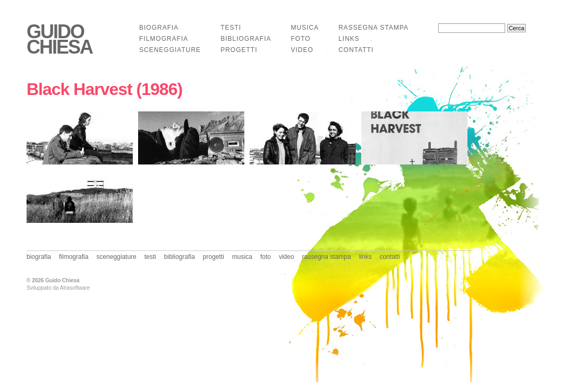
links (349, 39)
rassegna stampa (373, 28)
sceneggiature (170, 50)
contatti (356, 50)
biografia (159, 28)
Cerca (517, 28)
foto (300, 39)
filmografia (164, 39)
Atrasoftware (75, 288)
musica (305, 28)
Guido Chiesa (59, 40)
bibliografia (246, 39)
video (302, 50)
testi (231, 28)
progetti (239, 50)
